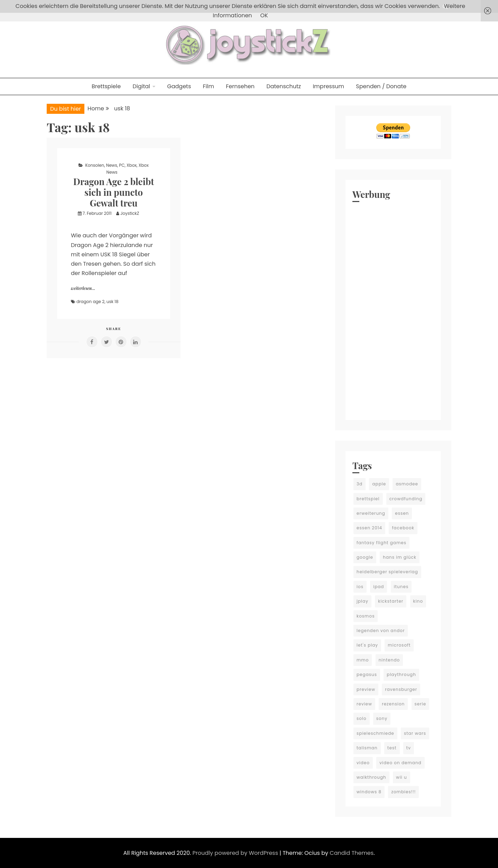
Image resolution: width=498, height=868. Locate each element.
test (392, 748)
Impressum (328, 86)
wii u (402, 777)
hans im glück (400, 557)
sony (382, 718)
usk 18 (113, 301)
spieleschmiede (375, 733)
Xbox (132, 165)
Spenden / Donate (381, 86)
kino (418, 601)
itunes (401, 587)
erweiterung (371, 513)
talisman (367, 748)
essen (402, 513)
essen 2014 (369, 528)
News (112, 165)
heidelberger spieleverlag (387, 572)
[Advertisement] (393, 309)
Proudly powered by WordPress (236, 853)
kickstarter (391, 601)
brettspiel (368, 499)
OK (264, 15)
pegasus (367, 674)
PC (122, 165)
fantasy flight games (381, 543)
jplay (362, 601)
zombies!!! (403, 792)
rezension (393, 704)
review (364, 704)
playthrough (401, 674)
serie (421, 704)
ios (360, 587)
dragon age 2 (90, 301)
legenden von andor (381, 631)
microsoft (399, 645)
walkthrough (371, 777)
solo (362, 718)
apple (379, 484)
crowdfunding (406, 499)
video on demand (400, 763)
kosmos (366, 616)
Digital (141, 86)
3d (359, 484)
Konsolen (95, 165)
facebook (403, 528)
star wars (415, 733)
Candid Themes (352, 853)
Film (209, 86)
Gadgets (179, 86)
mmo (363, 660)
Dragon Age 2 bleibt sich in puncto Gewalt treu (114, 192)
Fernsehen (240, 86)
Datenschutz (284, 86)
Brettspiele (106, 86)
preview (366, 689)
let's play (367, 645)
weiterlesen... (83, 288)
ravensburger (401, 689)
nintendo (389, 660)
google (365, 557)
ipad (379, 587)
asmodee (407, 484)
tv (409, 748)
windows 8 (369, 792)
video (363, 763)
